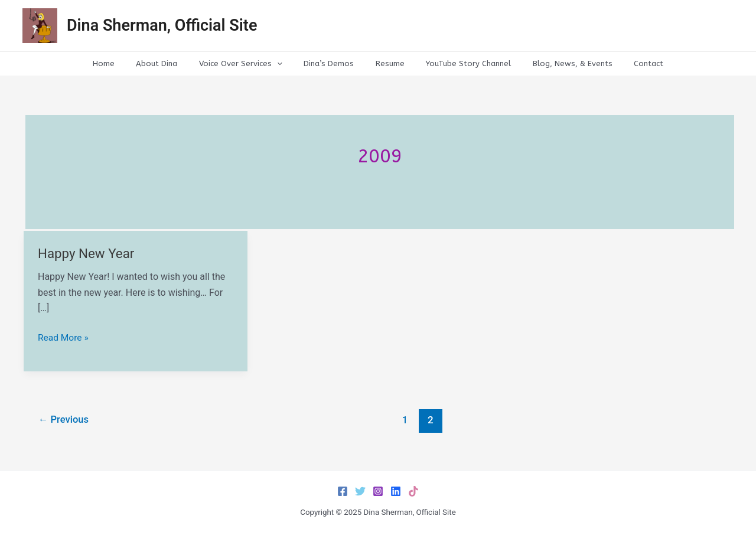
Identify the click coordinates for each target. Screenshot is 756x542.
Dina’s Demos (332, 63)
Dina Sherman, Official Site (162, 25)
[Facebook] (343, 491)
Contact (627, 63)
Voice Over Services (250, 64)
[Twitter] (360, 491)
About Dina (172, 63)
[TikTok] (413, 491)
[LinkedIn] (396, 491)
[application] (286, 64)
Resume (387, 63)
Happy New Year (87, 254)
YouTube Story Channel (459, 63)
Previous (65, 420)
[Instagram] (378, 491)
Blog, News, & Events (557, 63)
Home (126, 63)
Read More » (64, 338)
